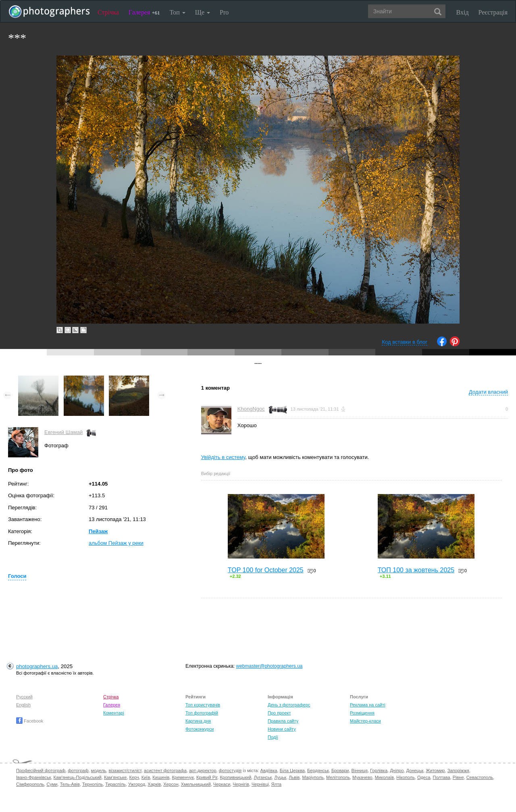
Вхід (463, 12)
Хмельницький (196, 784)
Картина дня (198, 721)
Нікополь (405, 777)
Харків (154, 784)
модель (99, 770)
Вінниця (360, 770)
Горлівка (379, 770)
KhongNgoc (251, 409)
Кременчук (183, 777)
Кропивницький (235, 777)
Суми (52, 784)
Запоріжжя (458, 770)
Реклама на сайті (368, 705)
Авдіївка (269, 770)
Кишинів (161, 777)
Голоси (17, 576)
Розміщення (362, 713)
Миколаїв (385, 777)
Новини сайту (282, 729)
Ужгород (137, 784)
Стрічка (108, 12)
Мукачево (362, 777)
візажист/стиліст (125, 770)
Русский (24, 697)
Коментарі (114, 713)
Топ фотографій (202, 713)
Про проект (279, 713)
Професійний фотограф (41, 770)
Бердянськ (318, 770)
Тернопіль (93, 784)
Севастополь (480, 777)
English (23, 705)
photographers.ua (37, 666)
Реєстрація (493, 12)
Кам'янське (115, 777)
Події (273, 737)
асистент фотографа (165, 770)
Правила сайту (283, 721)
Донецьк (415, 770)
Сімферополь (30, 784)
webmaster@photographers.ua (269, 666)
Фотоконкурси (200, 729)
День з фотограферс (289, 705)
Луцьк (280, 777)
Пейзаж (98, 531)
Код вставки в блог (405, 342)
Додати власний (488, 392)
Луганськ (263, 777)
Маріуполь (313, 777)
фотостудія (230, 770)
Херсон (171, 784)
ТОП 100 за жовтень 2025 (416, 570)
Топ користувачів (203, 705)
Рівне (458, 777)
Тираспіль (115, 784)
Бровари (340, 770)
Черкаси (222, 784)
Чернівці (260, 784)
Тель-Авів (70, 784)
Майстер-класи (365, 721)
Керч (134, 777)
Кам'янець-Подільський (78, 777)
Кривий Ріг (207, 777)
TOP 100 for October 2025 (266, 570)
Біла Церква (292, 770)
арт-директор (203, 770)
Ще (203, 12)
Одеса (424, 777)
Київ (146, 777)
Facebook (30, 721)
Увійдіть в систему (223, 457)
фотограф (78, 770)
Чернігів (241, 784)
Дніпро (397, 770)
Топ (178, 12)
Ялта (276, 784)
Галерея (144, 12)
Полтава (441, 777)
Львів (294, 777)
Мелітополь (338, 777)
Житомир (435, 770)
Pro (224, 12)
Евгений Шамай (63, 432)
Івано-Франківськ (33, 777)
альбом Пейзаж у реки (116, 543)
